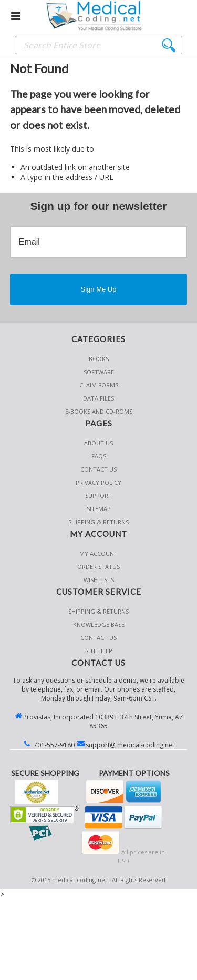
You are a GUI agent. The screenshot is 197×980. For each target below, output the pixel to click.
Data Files (98, 398)
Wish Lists (99, 580)
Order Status (98, 567)
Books (99, 359)
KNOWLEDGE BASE (99, 624)
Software (99, 372)
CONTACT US (98, 638)
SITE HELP (99, 651)
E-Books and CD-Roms (99, 411)
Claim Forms (99, 385)
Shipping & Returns (98, 611)
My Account (98, 553)
